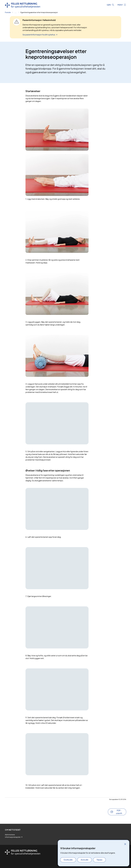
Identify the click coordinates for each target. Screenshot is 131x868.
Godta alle (68, 860)
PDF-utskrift (119, 812)
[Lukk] (125, 844)
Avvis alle (85, 860)
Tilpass (99, 860)
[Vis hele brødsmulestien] (16, 12)
